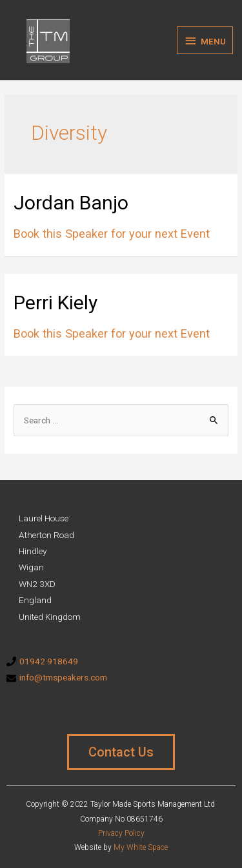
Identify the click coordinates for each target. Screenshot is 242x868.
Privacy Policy (121, 833)
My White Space (141, 847)
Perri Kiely (55, 303)
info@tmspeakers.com (63, 677)
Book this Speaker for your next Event (112, 234)
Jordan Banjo (71, 203)
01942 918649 (49, 661)
